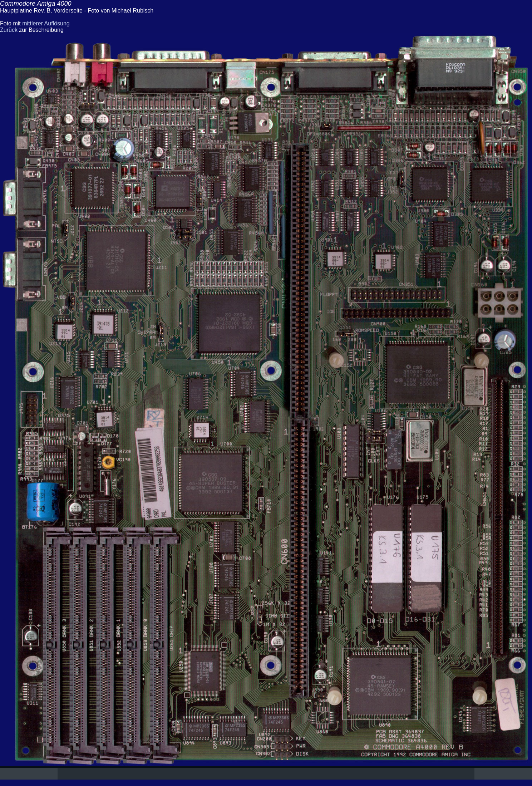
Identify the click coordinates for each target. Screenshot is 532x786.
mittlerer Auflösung (46, 23)
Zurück (9, 30)
